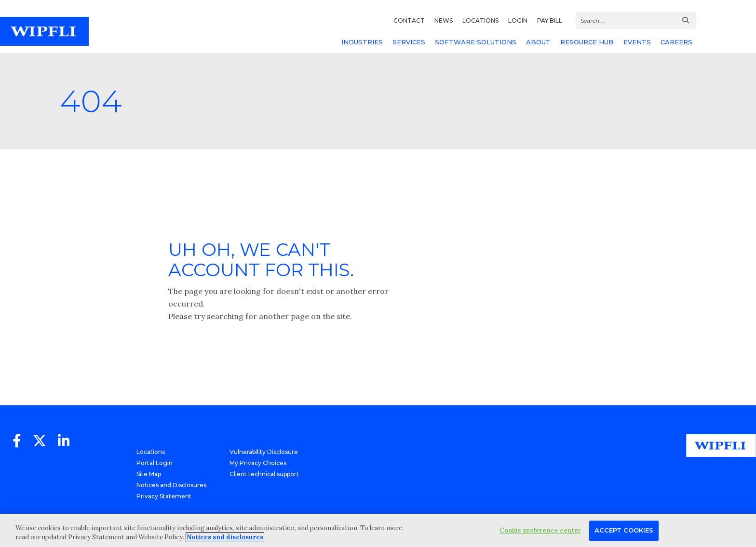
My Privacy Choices (258, 463)
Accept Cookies (624, 531)
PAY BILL (550, 20)
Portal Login (155, 463)
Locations (151, 452)
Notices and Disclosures (171, 485)
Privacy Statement (164, 496)
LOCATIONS (480, 20)
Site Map (149, 474)
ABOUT (538, 42)
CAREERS (676, 42)
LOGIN (518, 20)
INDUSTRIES (362, 42)
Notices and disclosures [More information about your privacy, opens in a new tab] (225, 537)
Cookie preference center (540, 531)
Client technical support (264, 474)
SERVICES (409, 42)
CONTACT (409, 20)
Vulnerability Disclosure (264, 452)
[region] (378, 530)
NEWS (444, 20)
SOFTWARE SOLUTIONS (476, 42)
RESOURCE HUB (587, 42)
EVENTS (637, 42)
